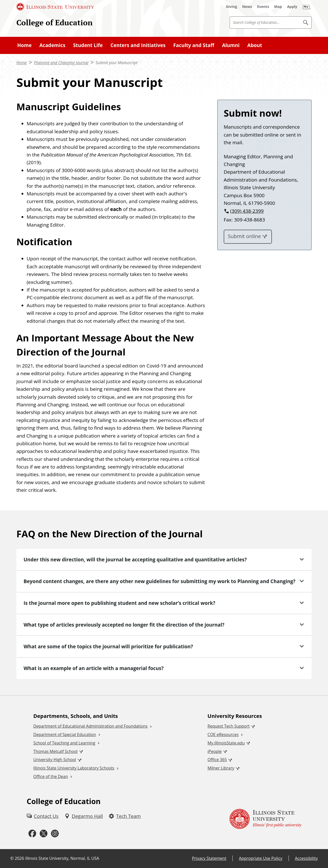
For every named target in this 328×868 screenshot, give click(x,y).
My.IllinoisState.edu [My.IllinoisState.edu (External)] (226, 743)
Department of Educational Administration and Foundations (90, 726)
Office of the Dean (51, 776)
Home (24, 45)
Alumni (231, 45)
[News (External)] (247, 7)
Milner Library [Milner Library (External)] (221, 768)
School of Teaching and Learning (64, 743)
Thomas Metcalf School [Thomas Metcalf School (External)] (55, 751)
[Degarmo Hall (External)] (84, 816)
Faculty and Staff (194, 45)
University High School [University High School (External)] (55, 760)
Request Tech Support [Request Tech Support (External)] (229, 726)
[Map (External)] (278, 7)
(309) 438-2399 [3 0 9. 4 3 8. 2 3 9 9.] (247, 211)
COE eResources (223, 735)
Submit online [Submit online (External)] (244, 236)
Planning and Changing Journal (61, 63)
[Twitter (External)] (44, 833)
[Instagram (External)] (55, 833)
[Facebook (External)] (32, 833)
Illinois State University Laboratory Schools (74, 768)
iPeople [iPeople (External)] (215, 751)
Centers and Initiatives (138, 45)
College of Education (54, 22)
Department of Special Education (65, 735)
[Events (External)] (263, 7)
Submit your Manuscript (117, 63)
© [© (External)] (12, 858)
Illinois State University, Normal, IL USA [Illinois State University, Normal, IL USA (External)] (62, 858)
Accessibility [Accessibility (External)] (306, 858)
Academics (52, 45)
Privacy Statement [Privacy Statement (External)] (209, 858)
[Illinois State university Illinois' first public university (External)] (265, 819)
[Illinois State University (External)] (55, 7)
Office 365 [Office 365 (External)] (217, 760)
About (255, 45)
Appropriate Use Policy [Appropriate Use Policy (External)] (260, 858)
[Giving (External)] (231, 7)
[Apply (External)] (292, 7)
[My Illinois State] (306, 7)
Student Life (88, 45)
